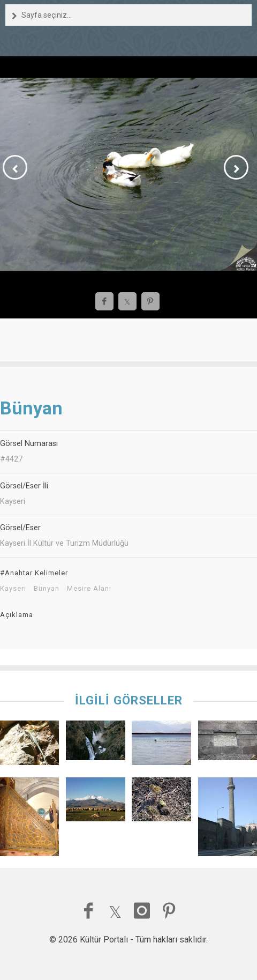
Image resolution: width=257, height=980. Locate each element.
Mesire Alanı (89, 589)
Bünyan (47, 589)
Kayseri (13, 589)
